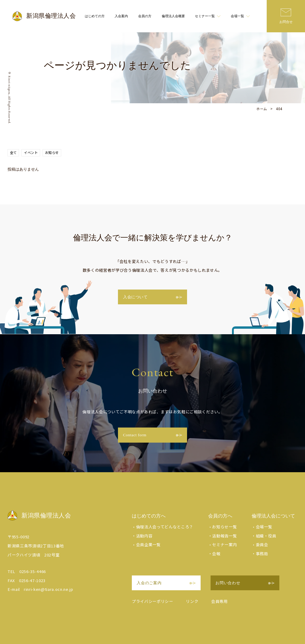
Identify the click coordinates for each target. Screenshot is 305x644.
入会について (152, 297)
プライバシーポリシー (152, 601)
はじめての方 (95, 16)
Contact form (152, 435)
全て (13, 152)
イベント (31, 152)
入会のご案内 (166, 583)
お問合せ (286, 22)
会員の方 (145, 16)
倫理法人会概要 (173, 16)
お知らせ (52, 152)
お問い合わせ (245, 583)
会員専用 (219, 601)
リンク (192, 601)
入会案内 (121, 16)
